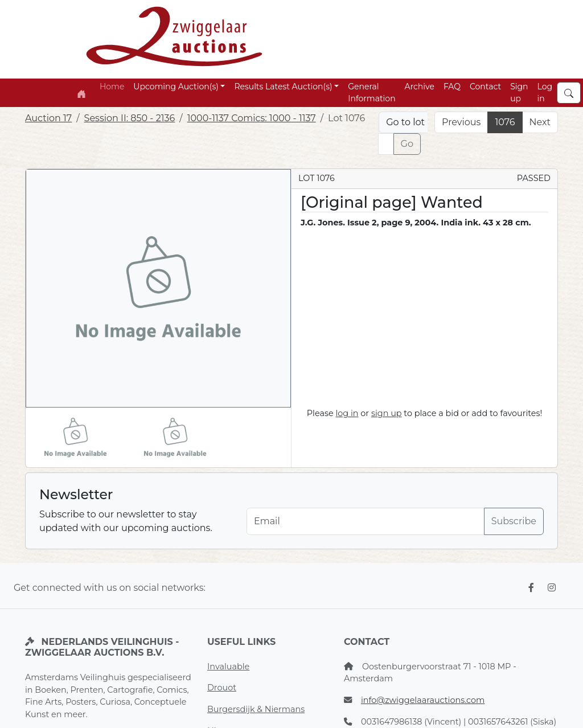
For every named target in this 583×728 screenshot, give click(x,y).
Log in (545, 92)
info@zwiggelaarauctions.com (423, 700)
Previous (461, 122)
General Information (371, 92)
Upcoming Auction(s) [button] (176, 87)
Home (112, 87)
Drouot (222, 688)
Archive (420, 87)
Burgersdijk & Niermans (256, 709)
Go (407, 144)
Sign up (519, 92)
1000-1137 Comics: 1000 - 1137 (252, 118)
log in (347, 413)
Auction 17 (48, 118)
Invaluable (228, 667)
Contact (485, 87)
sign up (387, 413)
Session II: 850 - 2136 (130, 118)
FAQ (452, 87)
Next (540, 122)
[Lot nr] (386, 144)
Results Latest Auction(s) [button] (283, 87)
